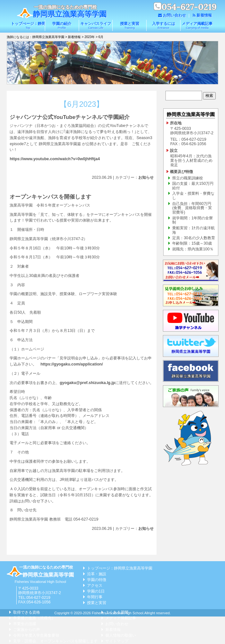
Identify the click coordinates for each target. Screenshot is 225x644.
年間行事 (95, 597)
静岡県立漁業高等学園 (70, 14)
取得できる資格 (27, 612)
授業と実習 (130, 25)
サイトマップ (117, 641)
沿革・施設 (97, 574)
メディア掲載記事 (197, 25)
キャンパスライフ (96, 25)
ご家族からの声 (27, 630)
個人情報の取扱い (121, 635)
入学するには (164, 25)
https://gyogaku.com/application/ (72, 364)
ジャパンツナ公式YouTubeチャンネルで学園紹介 (70, 117)
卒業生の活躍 (25, 624)
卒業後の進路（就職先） (34, 618)
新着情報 (204, 15)
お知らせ (146, 177)
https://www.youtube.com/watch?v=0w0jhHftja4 (55, 159)
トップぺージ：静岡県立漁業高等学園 (28, 25)
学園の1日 (96, 591)
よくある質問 (117, 612)
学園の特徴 (97, 580)
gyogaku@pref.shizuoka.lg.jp (87, 383)
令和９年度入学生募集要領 (36, 635)
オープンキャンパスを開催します (50, 197)
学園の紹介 (62, 25)
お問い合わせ (174, 15)
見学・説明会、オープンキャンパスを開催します (55, 641)
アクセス (95, 585)
